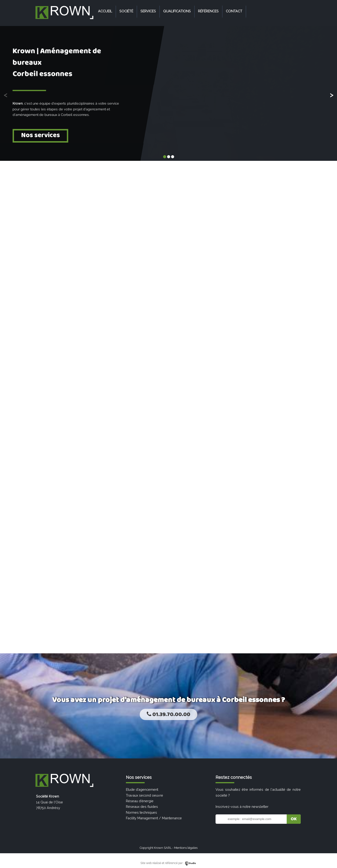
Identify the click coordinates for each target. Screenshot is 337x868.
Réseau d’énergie (140, 801)
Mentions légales (186, 848)
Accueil (105, 11)
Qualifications (177, 11)
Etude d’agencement (142, 789)
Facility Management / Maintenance (154, 818)
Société (126, 11)
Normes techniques (141, 812)
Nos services (40, 135)
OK (294, 819)
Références (208, 11)
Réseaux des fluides (142, 807)
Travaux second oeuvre (145, 795)
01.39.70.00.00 (168, 715)
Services (148, 11)
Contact (234, 11)
